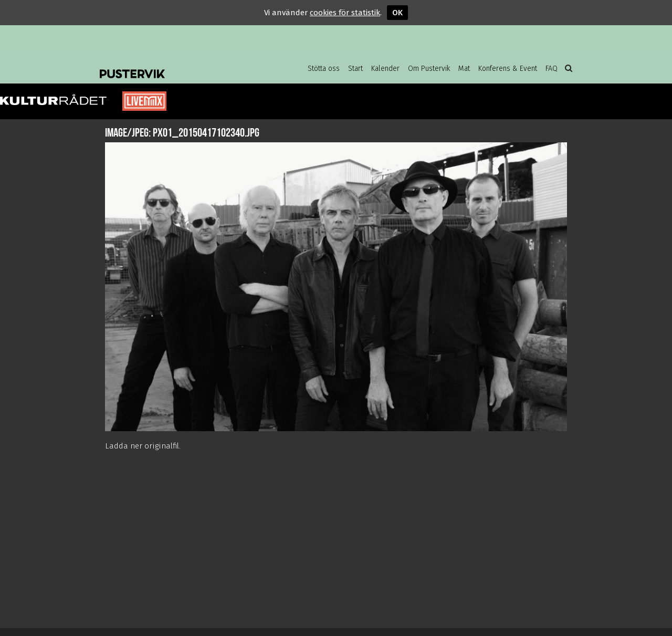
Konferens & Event (508, 69)
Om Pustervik (429, 69)
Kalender (385, 69)
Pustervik (184, 66)
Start (355, 69)
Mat (464, 69)
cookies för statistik (345, 13)
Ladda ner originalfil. (143, 446)
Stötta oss (324, 69)
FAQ (552, 69)
